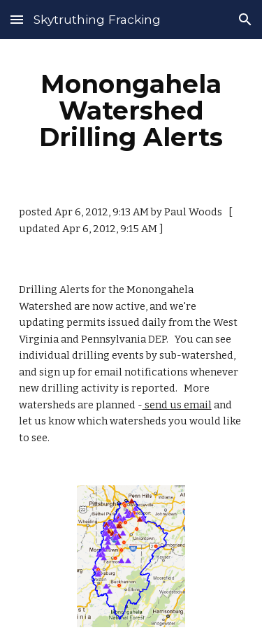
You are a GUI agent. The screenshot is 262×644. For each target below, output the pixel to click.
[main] (131, 110)
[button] (17, 19)
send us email (177, 405)
